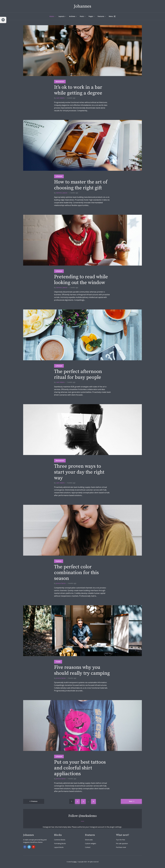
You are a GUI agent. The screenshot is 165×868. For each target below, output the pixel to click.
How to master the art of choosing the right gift (81, 185)
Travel (58, 662)
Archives (72, 16)
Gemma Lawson (62, 193)
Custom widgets (91, 843)
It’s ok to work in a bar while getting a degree (78, 90)
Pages (91, 16)
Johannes (82, 6)
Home (52, 16)
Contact (88, 847)
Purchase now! (121, 847)
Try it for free (120, 840)
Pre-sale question (122, 843)
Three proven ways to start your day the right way (79, 472)
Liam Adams (60, 98)
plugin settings (116, 827)
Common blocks (60, 840)
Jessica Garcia (61, 583)
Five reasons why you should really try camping (82, 670)
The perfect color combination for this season (76, 573)
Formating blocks (60, 843)
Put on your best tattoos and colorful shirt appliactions (80, 768)
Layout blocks (59, 847)
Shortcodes (89, 840)
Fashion (59, 561)
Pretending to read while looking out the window (81, 280)
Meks (75, 862)
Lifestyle (59, 176)
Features (101, 16)
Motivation (60, 82)
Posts (82, 16)
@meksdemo (88, 816)
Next (131, 801)
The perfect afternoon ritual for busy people (78, 374)
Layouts (61, 16)
